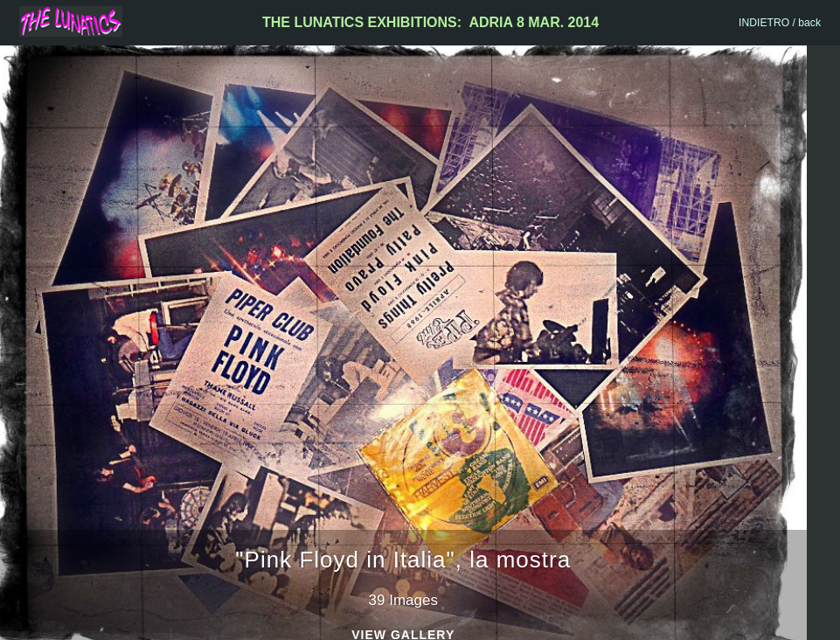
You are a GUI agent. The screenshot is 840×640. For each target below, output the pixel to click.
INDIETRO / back (780, 23)
